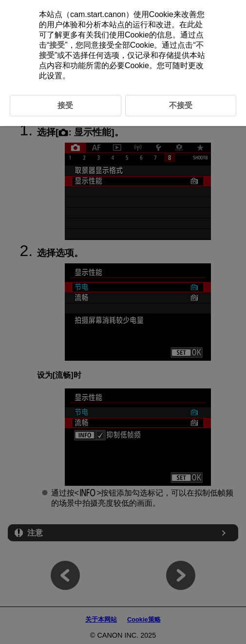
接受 (57, 45)
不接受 (181, 105)
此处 (195, 25)
